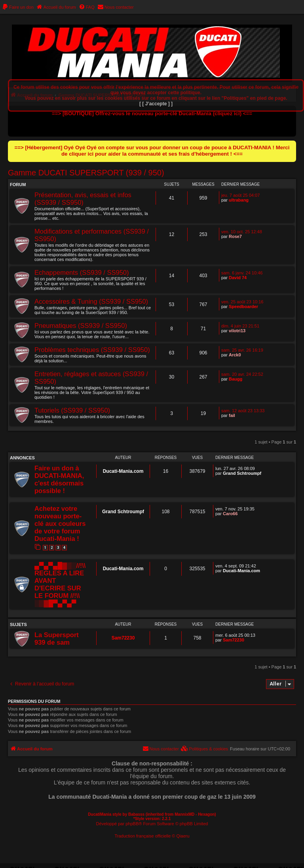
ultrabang (239, 200)
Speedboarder (243, 306)
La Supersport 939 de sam (57, 639)
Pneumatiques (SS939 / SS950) (81, 325)
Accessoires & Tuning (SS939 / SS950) (91, 301)
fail (232, 415)
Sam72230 (123, 638)
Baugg (236, 379)
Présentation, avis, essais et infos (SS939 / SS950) (83, 199)
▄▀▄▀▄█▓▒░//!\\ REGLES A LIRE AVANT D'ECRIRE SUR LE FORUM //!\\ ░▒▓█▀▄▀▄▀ (60, 584)
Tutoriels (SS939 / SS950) (72, 410)
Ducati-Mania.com (123, 471)
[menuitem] (18, 7)
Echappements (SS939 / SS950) (82, 272)
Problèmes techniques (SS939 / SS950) (92, 350)
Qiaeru (183, 836)
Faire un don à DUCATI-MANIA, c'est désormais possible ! (59, 479)
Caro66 (230, 514)
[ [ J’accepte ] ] (156, 104)
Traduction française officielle (142, 836)
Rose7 (235, 236)
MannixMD (184, 814)
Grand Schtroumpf (242, 473)
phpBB (132, 824)
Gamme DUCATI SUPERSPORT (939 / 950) (86, 173)
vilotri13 (237, 331)
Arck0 (235, 355)
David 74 (238, 278)
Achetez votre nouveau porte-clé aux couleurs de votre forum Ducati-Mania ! (60, 523)
